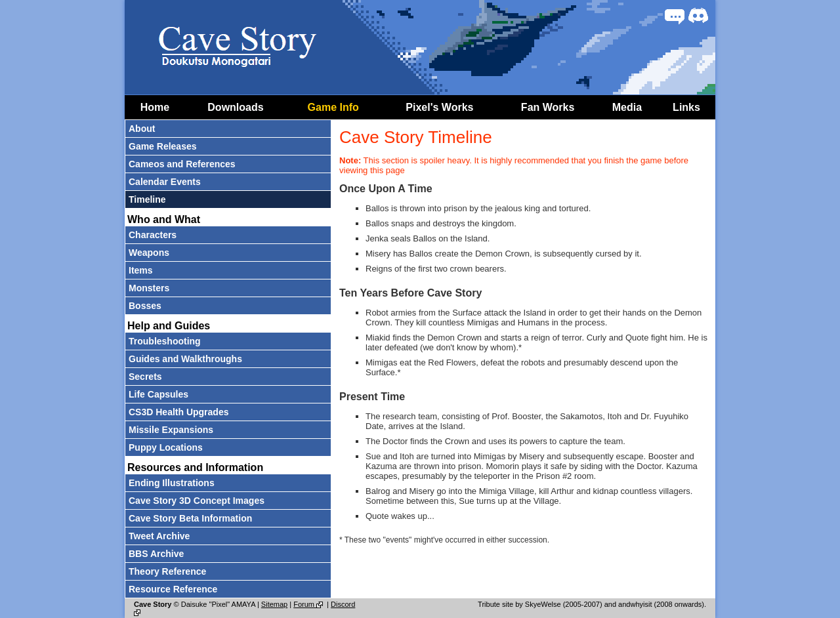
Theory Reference (167, 571)
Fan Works (548, 107)
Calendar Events (165, 182)
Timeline (147, 199)
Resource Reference (173, 589)
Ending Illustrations (172, 483)
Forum (309, 604)
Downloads (235, 107)
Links (686, 107)
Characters (153, 235)
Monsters (149, 288)
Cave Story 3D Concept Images (197, 501)
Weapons (149, 253)
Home (155, 107)
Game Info (333, 107)
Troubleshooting (165, 341)
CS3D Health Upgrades (178, 412)
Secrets (145, 377)
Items (141, 270)
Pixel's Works (439, 107)
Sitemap (274, 604)
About (142, 129)
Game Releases (163, 146)
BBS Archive (156, 554)
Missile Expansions (171, 430)
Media (627, 107)
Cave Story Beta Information (190, 518)
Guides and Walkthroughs (185, 359)
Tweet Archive (159, 536)
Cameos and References (182, 164)
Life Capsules (158, 394)
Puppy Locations (166, 447)
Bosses (145, 306)
